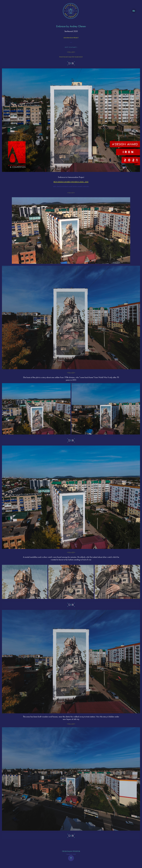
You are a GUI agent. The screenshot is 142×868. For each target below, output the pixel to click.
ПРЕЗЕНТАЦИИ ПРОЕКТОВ (71, 851)
